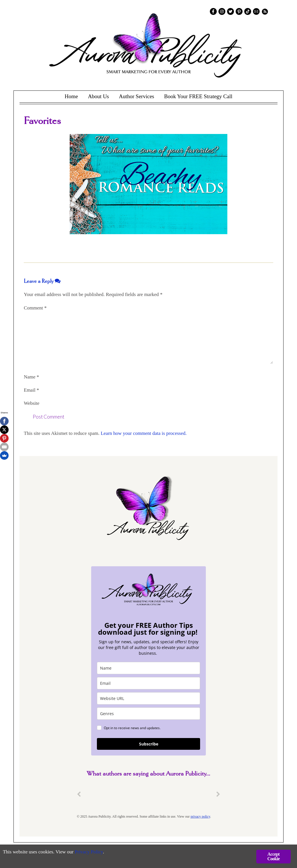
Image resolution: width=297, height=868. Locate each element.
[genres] (148, 714)
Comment (35, 308)
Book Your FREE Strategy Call (198, 96)
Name (31, 377)
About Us (98, 96)
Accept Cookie (273, 856)
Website (32, 403)
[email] (148, 683)
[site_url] (148, 698)
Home (71, 96)
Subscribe (149, 744)
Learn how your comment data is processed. (144, 433)
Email (31, 390)
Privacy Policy (89, 852)
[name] (148, 668)
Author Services (137, 96)
